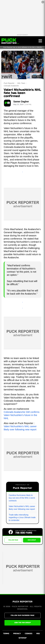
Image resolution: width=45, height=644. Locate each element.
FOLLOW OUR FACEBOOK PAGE (22, 615)
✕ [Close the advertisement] (43, 2)
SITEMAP (23, 638)
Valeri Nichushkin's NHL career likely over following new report (22, 508)
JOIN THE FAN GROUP (22, 623)
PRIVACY (17, 634)
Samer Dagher (21, 102)
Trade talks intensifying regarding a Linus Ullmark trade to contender (22, 517)
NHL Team (21, 83)
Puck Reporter (9, 83)
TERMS (6, 634)
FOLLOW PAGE (13, 540)
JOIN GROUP (32, 540)
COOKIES (29, 634)
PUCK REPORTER (23, 602)
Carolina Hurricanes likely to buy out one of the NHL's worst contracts (22, 498)
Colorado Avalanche (11, 86)
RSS (38, 634)
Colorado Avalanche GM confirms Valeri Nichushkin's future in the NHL (22, 415)
